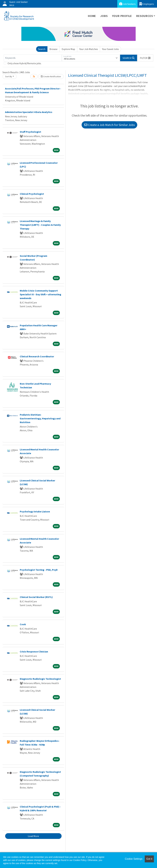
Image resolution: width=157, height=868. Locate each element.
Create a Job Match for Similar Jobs (109, 125)
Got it (149, 859)
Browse (53, 49)
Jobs (104, 16)
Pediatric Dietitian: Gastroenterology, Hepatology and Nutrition (40, 418)
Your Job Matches (89, 49)
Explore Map (68, 49)
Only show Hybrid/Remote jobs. (24, 63)
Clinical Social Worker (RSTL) (36, 597)
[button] (145, 58)
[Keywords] (33, 58)
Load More (33, 836)
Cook (23, 624)
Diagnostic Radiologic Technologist (40, 679)
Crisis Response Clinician (34, 652)
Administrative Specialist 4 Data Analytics (29, 112)
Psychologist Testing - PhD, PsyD (39, 570)
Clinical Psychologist (32, 194)
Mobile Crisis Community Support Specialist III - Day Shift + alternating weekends (41, 294)
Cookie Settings (134, 859)
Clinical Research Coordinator (37, 356)
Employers (147, 4)
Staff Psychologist (30, 132)
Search (42, 49)
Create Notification (51, 76)
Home (92, 16)
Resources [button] (145, 16)
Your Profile (122, 16)
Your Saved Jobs (110, 49)
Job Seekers (127, 4)
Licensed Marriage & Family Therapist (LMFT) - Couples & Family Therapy (40, 225)
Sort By (9, 76)
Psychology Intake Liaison (35, 511)
